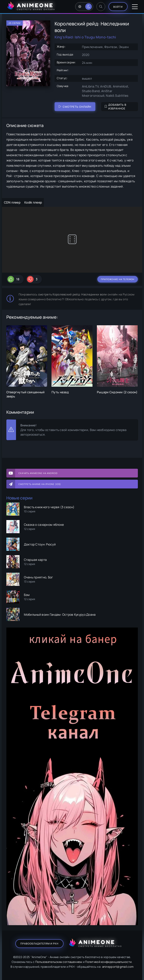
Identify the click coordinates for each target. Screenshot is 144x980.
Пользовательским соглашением (59, 962)
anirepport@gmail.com (118, 967)
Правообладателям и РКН (39, 943)
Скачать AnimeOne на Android (38, 473)
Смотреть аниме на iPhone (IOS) (40, 484)
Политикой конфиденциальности (108, 962)
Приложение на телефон (118, 279)
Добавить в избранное (116, 107)
